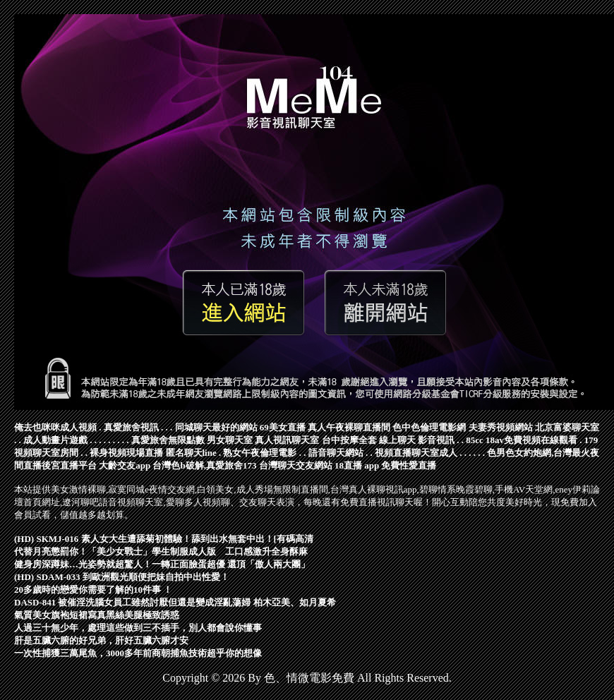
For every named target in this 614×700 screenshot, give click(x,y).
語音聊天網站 (336, 453)
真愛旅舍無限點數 (168, 440)
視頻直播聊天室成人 (416, 453)
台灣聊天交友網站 (296, 465)
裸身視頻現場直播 (126, 453)
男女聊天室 (230, 440)
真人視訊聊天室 (287, 440)
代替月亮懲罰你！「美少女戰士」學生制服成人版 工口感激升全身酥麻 (161, 551)
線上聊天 (397, 440)
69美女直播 (283, 427)
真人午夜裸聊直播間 (349, 427)
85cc (475, 440)
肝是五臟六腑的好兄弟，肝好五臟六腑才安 (101, 640)
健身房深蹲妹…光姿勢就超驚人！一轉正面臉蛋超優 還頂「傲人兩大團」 (162, 564)
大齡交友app (125, 465)
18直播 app (357, 465)
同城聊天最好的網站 (216, 427)
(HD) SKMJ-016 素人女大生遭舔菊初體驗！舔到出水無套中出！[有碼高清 (164, 539)
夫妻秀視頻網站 (501, 427)
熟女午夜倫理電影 (260, 453)
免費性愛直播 (409, 465)
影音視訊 (436, 440)
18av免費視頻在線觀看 (531, 440)
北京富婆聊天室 (567, 427)
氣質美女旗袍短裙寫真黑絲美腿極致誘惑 (97, 615)
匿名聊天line (191, 453)
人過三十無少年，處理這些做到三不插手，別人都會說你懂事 (138, 628)
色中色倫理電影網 (429, 427)
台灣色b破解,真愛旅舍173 (204, 465)
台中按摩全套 (349, 440)
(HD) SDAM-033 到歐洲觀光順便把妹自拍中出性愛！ (122, 577)
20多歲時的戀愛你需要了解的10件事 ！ (93, 590)
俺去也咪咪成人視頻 (55, 427)
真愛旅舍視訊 (131, 427)
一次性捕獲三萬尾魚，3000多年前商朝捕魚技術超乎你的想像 (138, 653)
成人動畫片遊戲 (55, 440)
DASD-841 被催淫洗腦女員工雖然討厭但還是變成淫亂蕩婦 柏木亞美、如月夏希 (175, 602)
